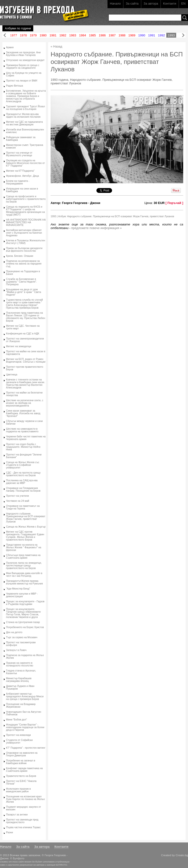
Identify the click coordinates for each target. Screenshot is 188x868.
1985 (92, 35)
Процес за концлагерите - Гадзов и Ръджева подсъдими (25, 603)
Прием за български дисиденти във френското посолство (24, 250)
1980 (43, 35)
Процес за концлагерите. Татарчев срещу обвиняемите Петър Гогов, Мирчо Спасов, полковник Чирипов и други (23, 613)
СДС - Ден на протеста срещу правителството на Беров (23, 474)
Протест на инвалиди (18, 735)
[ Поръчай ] (174, 203)
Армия (10, 47)
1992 (161, 35)
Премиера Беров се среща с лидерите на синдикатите (23, 67)
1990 (142, 35)
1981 (53, 35)
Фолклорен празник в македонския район (18, 790)
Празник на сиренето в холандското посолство (20, 664)
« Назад (56, 46)
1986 (102, 35)
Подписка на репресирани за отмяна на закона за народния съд (24, 264)
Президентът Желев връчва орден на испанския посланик (23, 115)
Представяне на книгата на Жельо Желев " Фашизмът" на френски (24, 547)
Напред (183, 35)
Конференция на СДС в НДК (23, 334)
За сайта (132, 3)
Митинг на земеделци (19, 346)
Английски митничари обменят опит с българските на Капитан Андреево (24, 233)
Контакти (170, 3)
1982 (63, 35)
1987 (112, 35)
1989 (132, 35)
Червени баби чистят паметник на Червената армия (26, 438)
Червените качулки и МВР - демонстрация (22, 595)
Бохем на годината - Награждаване (18, 182)
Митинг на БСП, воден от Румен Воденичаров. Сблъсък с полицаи (26, 360)
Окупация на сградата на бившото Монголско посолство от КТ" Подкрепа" (25, 163)
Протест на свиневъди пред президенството (22, 821)
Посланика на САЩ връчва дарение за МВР (22, 482)
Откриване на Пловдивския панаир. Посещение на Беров (23, 489)
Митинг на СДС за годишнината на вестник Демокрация (24, 123)
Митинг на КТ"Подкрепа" (20, 171)
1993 (171, 35)
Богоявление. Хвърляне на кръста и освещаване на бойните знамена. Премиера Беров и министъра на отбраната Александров (26, 96)
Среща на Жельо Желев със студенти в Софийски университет (23, 465)
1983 (73, 35)
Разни (10, 832)
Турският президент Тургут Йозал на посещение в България (25, 108)
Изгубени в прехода (43, 10)
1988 (122, 35)
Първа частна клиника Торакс (23, 827)
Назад (5, 35)
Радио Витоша (14, 86)
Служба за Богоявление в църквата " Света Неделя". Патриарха (21, 282)
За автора (151, 3)
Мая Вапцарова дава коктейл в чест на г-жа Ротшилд (24, 575)
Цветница (12, 375)
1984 (83, 35)
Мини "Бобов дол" (17, 720)
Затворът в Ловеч (16, 650)
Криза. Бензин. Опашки (20, 256)
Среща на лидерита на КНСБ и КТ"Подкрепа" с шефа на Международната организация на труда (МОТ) (25, 211)
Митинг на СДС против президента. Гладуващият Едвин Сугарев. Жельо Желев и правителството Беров (25, 536)
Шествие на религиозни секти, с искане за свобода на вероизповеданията (25, 403)
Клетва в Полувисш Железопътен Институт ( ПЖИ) (26, 242)
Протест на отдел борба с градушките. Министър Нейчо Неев (23, 447)
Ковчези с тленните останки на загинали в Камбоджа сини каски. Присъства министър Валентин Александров (25, 384)
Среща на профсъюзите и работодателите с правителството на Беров (26, 199)
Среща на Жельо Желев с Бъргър (26, 527)
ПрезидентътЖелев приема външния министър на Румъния (24, 582)
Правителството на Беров (21, 776)
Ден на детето (14, 632)
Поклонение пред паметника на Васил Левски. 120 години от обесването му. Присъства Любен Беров (26, 317)
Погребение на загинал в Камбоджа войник (21, 762)
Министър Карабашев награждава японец (19, 680)
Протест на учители (17, 496)
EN (183, 3)
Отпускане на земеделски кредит (25, 60)
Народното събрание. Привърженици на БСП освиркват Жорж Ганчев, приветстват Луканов (26, 518)
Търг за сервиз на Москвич (22, 637)
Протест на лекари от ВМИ (22, 81)
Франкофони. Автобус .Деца (22, 176)
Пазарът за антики (17, 815)
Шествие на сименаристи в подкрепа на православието (22, 430)
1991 (151, 35)
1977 (14, 35)
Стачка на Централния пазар (23, 622)
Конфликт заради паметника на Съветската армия (24, 770)
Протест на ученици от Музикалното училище (19, 154)
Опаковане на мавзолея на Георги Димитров (22, 754)
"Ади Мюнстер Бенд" (18, 589)
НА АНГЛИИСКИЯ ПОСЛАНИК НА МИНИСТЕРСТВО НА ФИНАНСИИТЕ (26, 222)
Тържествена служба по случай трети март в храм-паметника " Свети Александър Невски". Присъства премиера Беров (24, 304)
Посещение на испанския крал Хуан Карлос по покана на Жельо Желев (25, 799)
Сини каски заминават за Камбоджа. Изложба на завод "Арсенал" (23, 413)
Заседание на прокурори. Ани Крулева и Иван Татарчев (23, 54)
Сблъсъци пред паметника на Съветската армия (23, 556)
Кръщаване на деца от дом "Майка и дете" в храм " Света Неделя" (23, 292)
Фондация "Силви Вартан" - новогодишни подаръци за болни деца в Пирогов (25, 727)
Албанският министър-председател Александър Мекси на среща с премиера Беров (25, 696)
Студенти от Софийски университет (19, 741)
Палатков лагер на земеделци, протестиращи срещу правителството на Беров (24, 566)
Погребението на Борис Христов (25, 627)
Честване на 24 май (18, 501)
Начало (115, 3)
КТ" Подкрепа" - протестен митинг (26, 748)
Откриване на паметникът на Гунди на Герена (23, 507)
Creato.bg (182, 855)
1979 (33, 35)
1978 (23, 35)
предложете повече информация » (97, 228)
